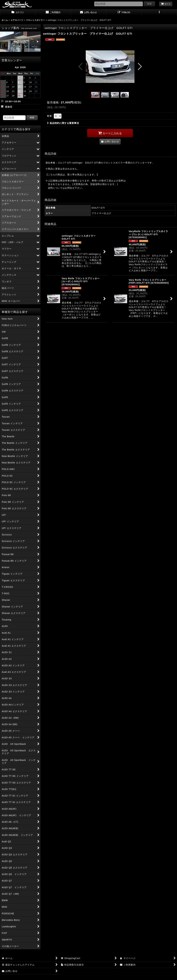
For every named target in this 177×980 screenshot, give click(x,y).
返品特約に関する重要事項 (63, 123)
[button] (159, 13)
